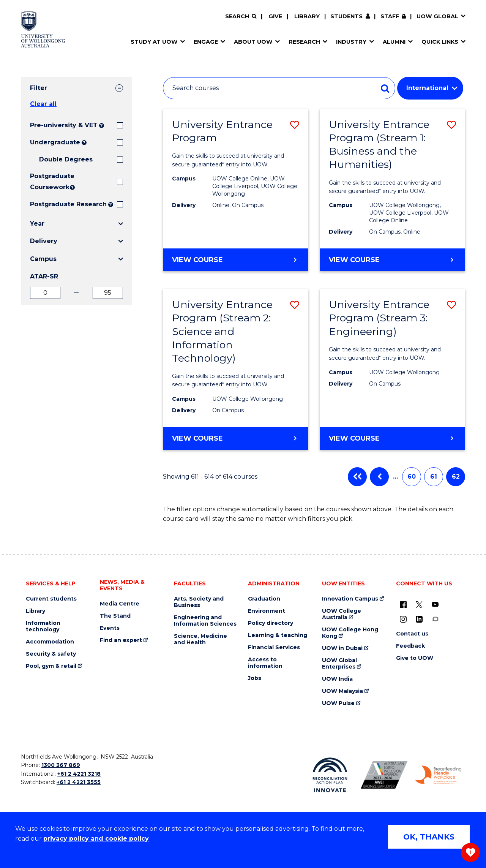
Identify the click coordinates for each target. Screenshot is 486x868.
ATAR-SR (44, 276)
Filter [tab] (39, 88)
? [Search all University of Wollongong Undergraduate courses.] (84, 143)
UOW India (337, 679)
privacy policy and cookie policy (96, 839)
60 (412, 477)
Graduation (264, 599)
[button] (295, 125)
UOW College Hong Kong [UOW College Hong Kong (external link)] (350, 633)
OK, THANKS (429, 837)
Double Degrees (66, 159)
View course (219, 263)
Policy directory (271, 623)
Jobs (255, 678)
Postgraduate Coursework (49, 182)
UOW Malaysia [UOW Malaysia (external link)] (342, 691)
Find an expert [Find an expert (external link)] (121, 640)
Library (307, 16)
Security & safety (51, 654)
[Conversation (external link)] (435, 619)
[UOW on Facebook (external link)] (403, 604)
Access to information (265, 663)
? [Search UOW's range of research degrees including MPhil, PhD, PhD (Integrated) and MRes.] (111, 205)
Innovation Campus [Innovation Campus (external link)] (350, 599)
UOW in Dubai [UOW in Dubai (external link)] (342, 648)
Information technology (43, 626)
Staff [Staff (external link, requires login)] (390, 16)
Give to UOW (415, 658)
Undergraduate (55, 142)
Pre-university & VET (64, 125)
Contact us (412, 634)
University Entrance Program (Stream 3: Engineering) (379, 318)
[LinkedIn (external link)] (419, 619)
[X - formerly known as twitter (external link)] (419, 604)
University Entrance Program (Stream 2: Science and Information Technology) (222, 331)
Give (275, 16)
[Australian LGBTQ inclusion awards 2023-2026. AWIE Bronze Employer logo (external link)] (384, 775)
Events (110, 628)
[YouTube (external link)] (435, 604)
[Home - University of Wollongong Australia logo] (43, 29)
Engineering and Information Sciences (205, 621)
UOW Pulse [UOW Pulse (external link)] (338, 703)
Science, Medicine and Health (200, 639)
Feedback (410, 646)
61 (434, 477)
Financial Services (274, 647)
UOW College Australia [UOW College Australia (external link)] (342, 614)
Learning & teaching (278, 635)
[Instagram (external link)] (403, 619)
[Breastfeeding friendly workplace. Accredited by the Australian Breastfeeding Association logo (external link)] (438, 775)
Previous (379, 477)
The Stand (115, 616)
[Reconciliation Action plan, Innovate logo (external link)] (330, 775)
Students (346, 16)
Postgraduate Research (68, 204)
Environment (267, 611)
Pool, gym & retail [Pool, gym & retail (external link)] (51, 666)
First (357, 477)
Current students (51, 599)
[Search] (241, 17)
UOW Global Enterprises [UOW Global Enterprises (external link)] (339, 664)
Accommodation (50, 642)
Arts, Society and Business (199, 602)
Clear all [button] (43, 104)
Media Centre (120, 604)
